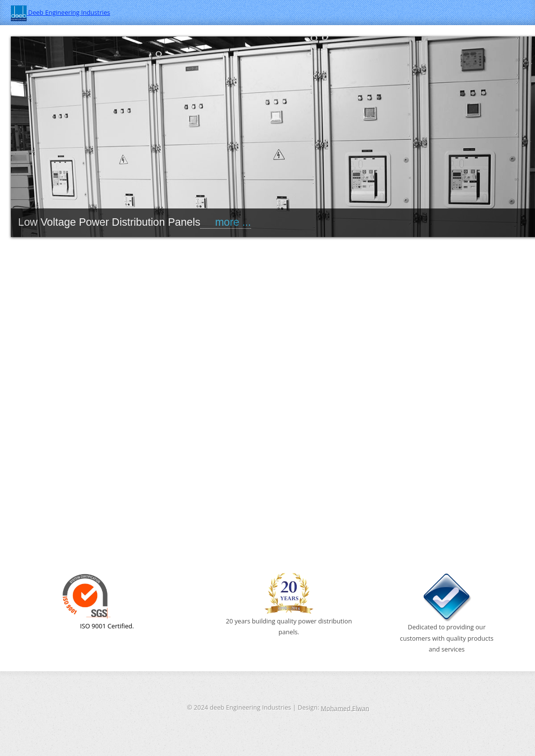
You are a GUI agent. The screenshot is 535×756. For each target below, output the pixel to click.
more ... (226, 222)
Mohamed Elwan (345, 708)
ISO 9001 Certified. (98, 601)
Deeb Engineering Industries (61, 12)
